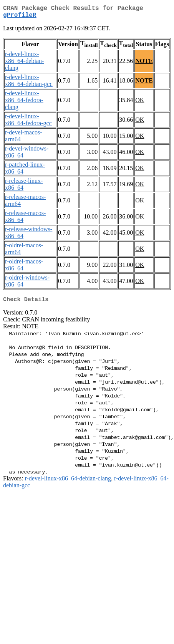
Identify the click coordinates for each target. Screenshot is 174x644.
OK (140, 103)
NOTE (144, 64)
